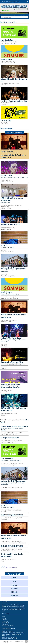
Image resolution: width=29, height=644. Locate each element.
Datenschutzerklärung (10, 9)
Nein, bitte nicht (5, 10)
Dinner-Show (9, 607)
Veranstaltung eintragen (8, 626)
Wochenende (9, 605)
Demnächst (5, 605)
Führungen (20, 610)
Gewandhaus (14, 606)
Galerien (3, 608)
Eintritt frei (18, 607)
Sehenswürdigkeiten (21, 608)
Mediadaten (6, 641)
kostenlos (4, 620)
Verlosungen (4, 610)
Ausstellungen (22, 605)
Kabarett (6, 608)
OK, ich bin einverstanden (22, 9)
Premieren (16, 610)
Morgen (15, 608)
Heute (8, 608)
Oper (19, 605)
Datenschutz (12, 641)
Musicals (4, 606)
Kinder (13, 609)
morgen (19, 15)
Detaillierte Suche (25, 15)
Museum (11, 608)
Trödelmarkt (14, 605)
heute (15, 15)
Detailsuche (5, 624)
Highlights (22, 607)
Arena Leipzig (8, 610)
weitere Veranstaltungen (9, 567)
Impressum (18, 641)
